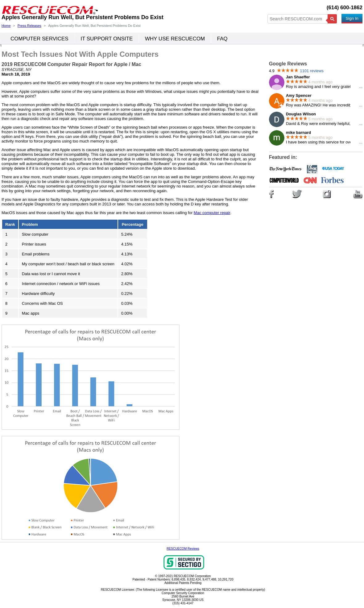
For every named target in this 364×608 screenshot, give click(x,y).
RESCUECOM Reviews (183, 549)
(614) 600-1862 (345, 8)
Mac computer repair (212, 213)
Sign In (352, 18)
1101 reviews (312, 71)
